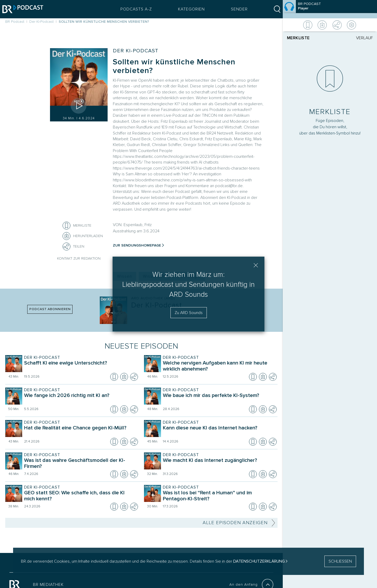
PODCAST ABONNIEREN (50, 309)
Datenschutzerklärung (259, 561)
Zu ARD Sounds (189, 313)
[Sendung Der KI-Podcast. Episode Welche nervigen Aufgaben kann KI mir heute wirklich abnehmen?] (219, 367)
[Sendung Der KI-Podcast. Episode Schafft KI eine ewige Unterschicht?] (80, 367)
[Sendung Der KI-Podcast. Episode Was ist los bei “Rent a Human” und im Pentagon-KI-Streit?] (219, 496)
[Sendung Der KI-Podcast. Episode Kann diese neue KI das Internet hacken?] (219, 432)
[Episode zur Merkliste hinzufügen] (66, 226)
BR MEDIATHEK (48, 585)
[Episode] (330, 9)
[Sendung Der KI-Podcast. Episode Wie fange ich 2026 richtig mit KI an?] (80, 399)
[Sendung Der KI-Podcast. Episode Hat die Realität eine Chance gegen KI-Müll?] (80, 432)
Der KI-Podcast (136, 51)
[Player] (330, 265)
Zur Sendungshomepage (137, 245)
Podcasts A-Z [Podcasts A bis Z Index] (133, 9)
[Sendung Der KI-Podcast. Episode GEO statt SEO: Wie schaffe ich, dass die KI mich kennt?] (80, 496)
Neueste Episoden (142, 346)
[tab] (308, 38)
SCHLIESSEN (340, 561)
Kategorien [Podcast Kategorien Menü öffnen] (188, 9)
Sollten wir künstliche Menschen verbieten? (174, 66)
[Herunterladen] (83, 236)
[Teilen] (66, 247)
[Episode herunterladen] (124, 377)
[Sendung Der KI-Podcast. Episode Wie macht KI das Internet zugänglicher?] (219, 464)
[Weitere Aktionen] (330, 25)
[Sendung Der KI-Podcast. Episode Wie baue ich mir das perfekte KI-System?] (219, 399)
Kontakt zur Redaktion (79, 258)
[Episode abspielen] (79, 106)
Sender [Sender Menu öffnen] (236, 9)
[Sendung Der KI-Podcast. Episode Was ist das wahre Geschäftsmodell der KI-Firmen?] (80, 464)
